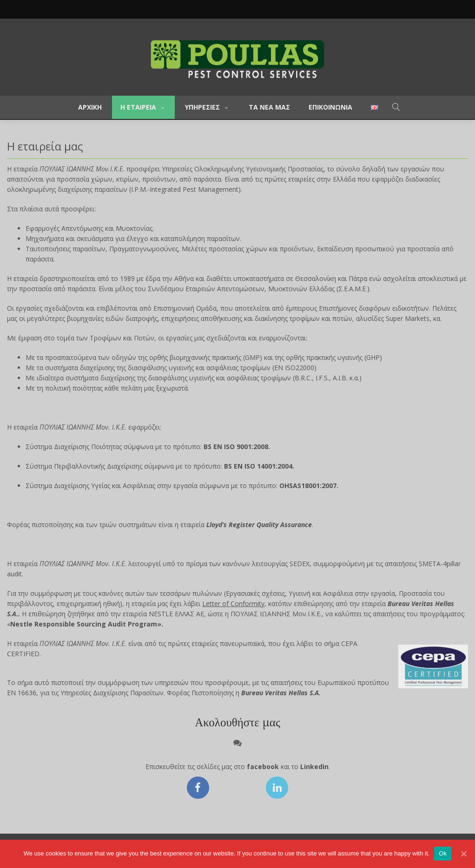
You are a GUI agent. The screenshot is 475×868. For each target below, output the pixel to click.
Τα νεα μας (269, 107)
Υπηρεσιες (208, 107)
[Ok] (463, 854)
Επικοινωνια (330, 107)
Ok (443, 853)
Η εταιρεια (143, 107)
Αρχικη (90, 107)
